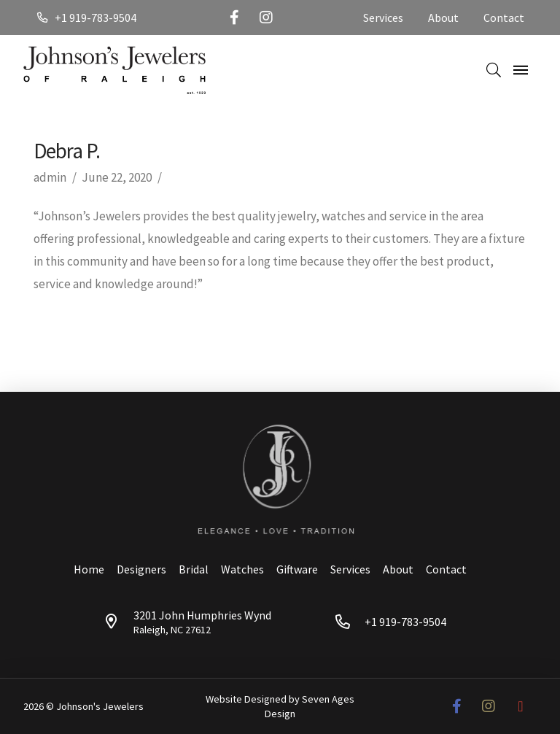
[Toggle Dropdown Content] (494, 70)
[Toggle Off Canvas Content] (521, 70)
